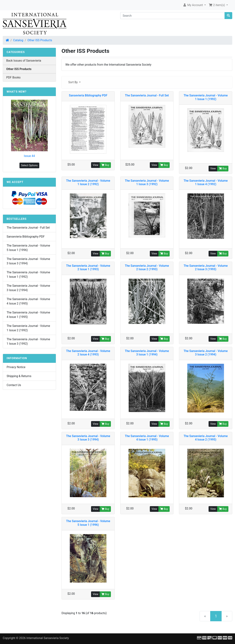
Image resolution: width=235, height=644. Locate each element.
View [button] (95, 165)
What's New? (17, 92)
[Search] (172, 16)
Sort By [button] (73, 82)
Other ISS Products (40, 40)
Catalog (18, 40)
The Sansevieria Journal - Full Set (28, 228)
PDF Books (13, 77)
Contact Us (14, 385)
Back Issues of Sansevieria (24, 61)
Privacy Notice (16, 367)
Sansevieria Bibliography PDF (26, 237)
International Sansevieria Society (48, 638)
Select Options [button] (29, 165)
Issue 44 (29, 156)
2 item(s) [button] (217, 5)
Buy (105, 165)
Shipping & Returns (19, 376)
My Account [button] (193, 5)
